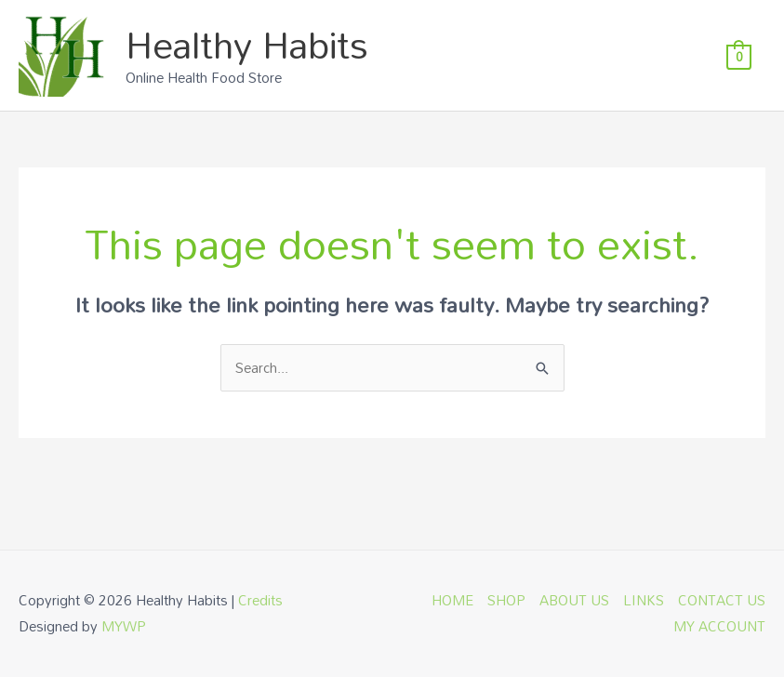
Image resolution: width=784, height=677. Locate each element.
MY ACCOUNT (719, 626)
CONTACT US (722, 600)
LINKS (644, 600)
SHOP (506, 600)
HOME (452, 600)
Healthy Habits (247, 44)
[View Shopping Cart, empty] (739, 56)
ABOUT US (574, 600)
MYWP (124, 626)
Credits (260, 600)
